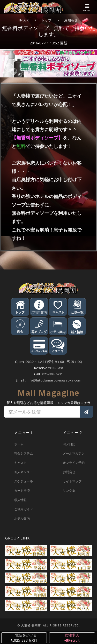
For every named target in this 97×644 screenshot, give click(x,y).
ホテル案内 (22, 518)
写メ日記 (69, 444)
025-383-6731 (53, 374)
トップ (46, 20)
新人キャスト (24, 472)
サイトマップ (72, 481)
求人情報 (20, 500)
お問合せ (69, 472)
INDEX (24, 20)
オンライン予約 (74, 463)
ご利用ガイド (24, 509)
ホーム (19, 444)
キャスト (20, 463)
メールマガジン (74, 453)
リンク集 (69, 491)
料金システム (24, 453)
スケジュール (24, 481)
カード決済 (22, 491)
